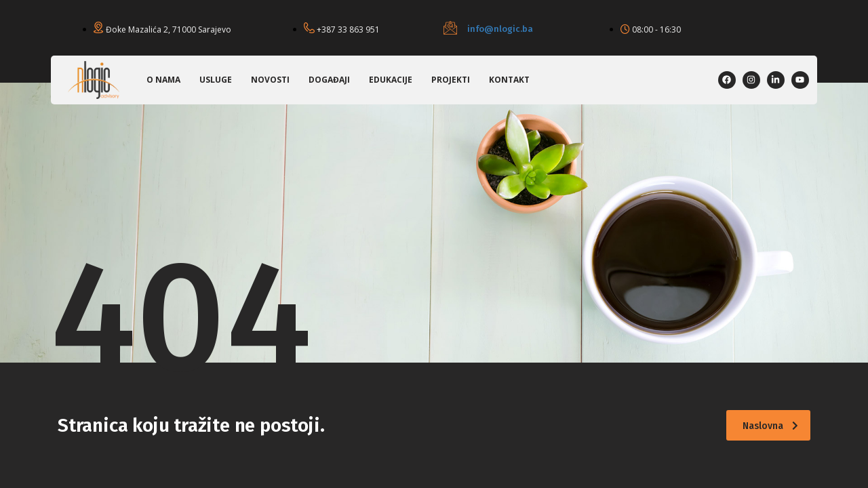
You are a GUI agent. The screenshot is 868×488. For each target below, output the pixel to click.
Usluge (216, 80)
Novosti (270, 80)
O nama (163, 80)
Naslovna (770, 426)
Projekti (451, 80)
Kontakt (509, 80)
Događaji (329, 80)
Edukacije (391, 80)
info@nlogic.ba (500, 29)
